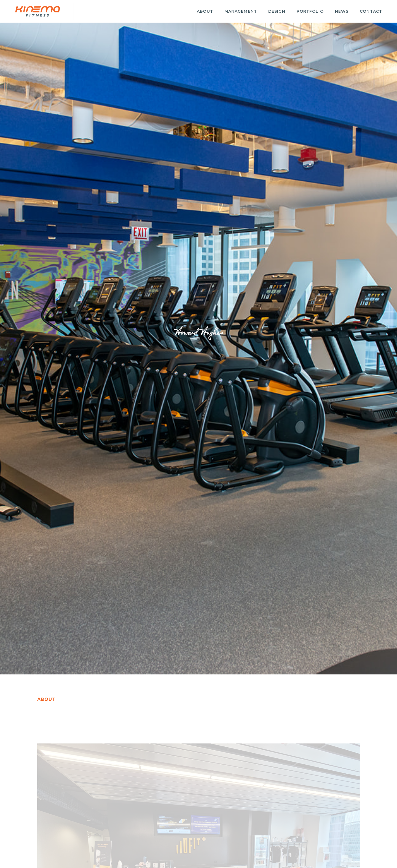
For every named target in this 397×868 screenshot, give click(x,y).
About (205, 11)
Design (277, 11)
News (342, 11)
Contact (371, 11)
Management (241, 11)
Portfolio (310, 11)
